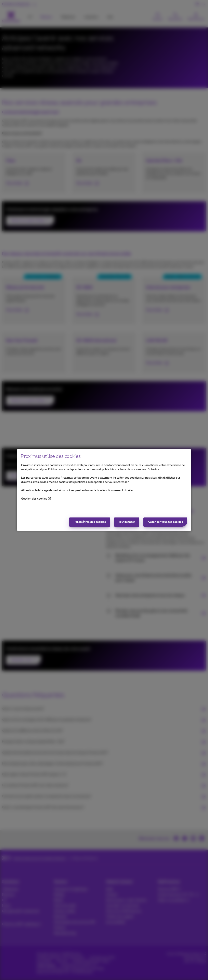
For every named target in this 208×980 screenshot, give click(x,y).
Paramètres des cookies (90, 522)
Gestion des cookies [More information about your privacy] (36, 499)
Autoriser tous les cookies (165, 522)
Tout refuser (127, 522)
